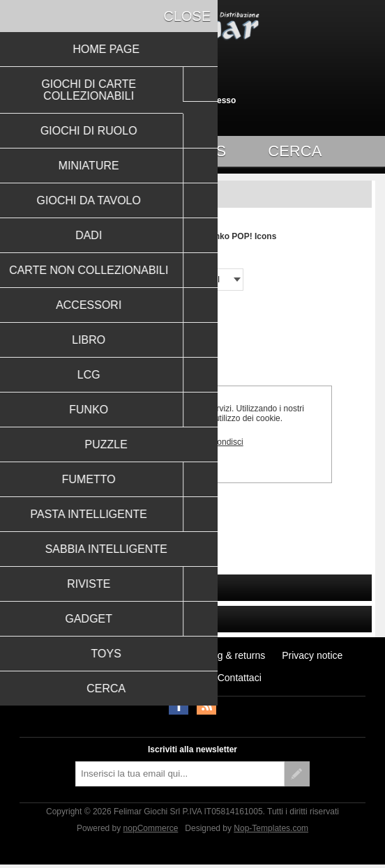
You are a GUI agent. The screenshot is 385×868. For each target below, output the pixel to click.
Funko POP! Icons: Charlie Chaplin (102, 502)
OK (162, 442)
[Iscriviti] (180, 774)
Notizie (153, 655)
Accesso (219, 100)
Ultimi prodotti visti (82, 655)
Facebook (179, 705)
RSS (206, 705)
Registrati (168, 100)
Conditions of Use (162, 678)
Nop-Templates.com (271, 828)
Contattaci (240, 678)
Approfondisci (218, 442)
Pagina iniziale (134, 236)
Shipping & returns (225, 655)
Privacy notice (312, 655)
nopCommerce (151, 828)
